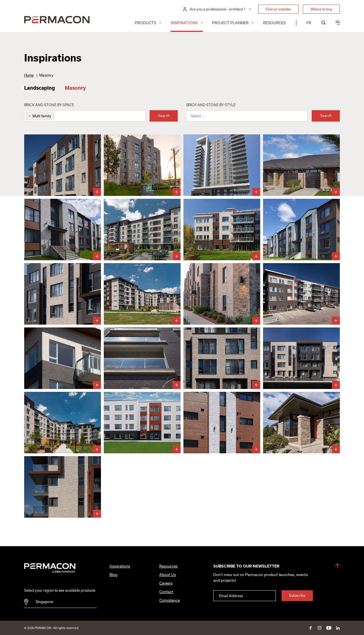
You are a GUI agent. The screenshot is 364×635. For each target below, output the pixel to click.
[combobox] (85, 116)
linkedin (338, 628)
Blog (113, 575)
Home (29, 75)
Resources (274, 23)
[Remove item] (28, 116)
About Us (168, 575)
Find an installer (278, 9)
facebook (311, 628)
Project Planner (230, 23)
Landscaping (40, 88)
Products (145, 23)
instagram (320, 628)
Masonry (75, 88)
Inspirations (184, 23)
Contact (166, 592)
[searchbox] (60, 117)
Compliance (169, 600)
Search (164, 116)
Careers (166, 583)
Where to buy (321, 9)
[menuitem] (309, 23)
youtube (329, 628)
